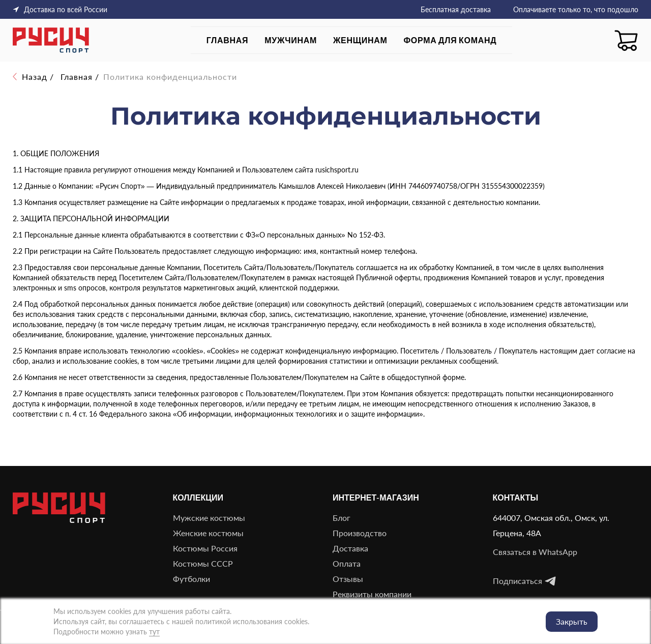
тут (154, 632)
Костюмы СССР (203, 563)
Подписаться (525, 581)
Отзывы (348, 579)
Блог (342, 518)
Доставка (350, 548)
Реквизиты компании (372, 594)
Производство (360, 533)
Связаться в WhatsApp (535, 552)
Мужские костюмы (209, 518)
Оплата (347, 563)
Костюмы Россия (205, 548)
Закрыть (572, 621)
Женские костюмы (208, 533)
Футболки (191, 579)
